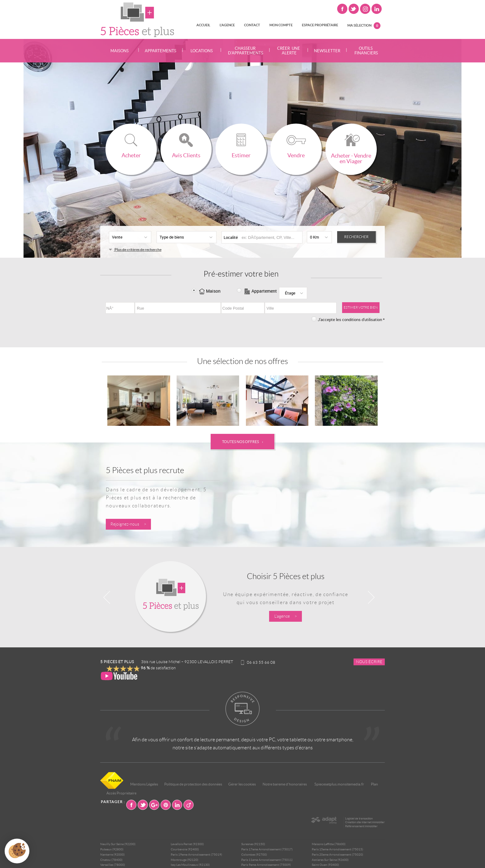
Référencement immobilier (361, 826)
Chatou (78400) (111, 860)
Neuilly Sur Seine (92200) (118, 844)
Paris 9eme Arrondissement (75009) (266, 865)
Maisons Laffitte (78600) (329, 844)
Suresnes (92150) (253, 844)
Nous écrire (369, 662)
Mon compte (281, 25)
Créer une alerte (289, 51)
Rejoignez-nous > (128, 524)
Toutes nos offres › (243, 442)
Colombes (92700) (254, 855)
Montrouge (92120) (185, 860)
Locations (202, 51)
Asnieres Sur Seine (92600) (330, 860)
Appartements (161, 51)
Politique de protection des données (193, 784)
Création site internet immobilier (365, 822)
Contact (252, 25)
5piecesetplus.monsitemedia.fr (339, 784)
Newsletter (327, 51)
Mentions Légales (144, 784)
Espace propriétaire (320, 25)
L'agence (227, 25)
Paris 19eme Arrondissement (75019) (196, 855)
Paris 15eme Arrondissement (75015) (337, 849)
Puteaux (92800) (112, 849)
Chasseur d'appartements (245, 51)
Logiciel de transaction (359, 819)
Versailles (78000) (113, 865)
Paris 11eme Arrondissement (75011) (267, 860)
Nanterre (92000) (112, 855)
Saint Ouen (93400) (325, 865)
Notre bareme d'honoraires (285, 784)
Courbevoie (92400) (185, 849)
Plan (374, 784)
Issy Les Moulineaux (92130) (190, 865)
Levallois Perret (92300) (187, 844)
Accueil (203, 25)
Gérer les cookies (242, 784)
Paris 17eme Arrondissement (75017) (267, 849)
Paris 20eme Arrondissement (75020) (337, 855)
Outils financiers (366, 51)
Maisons (120, 51)
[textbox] (270, 237)
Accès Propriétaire (121, 793)
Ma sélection (364, 26)
